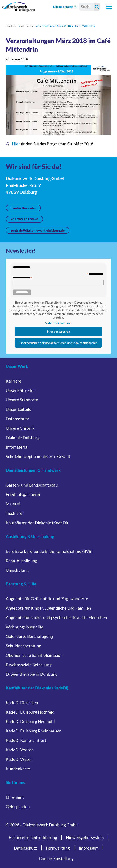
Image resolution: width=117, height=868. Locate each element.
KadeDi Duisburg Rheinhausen (34, 731)
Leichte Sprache (65, 7)
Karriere (14, 381)
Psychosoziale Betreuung (29, 665)
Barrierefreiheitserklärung (33, 837)
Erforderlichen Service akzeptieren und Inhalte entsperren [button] (59, 343)
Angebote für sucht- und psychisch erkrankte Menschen (56, 617)
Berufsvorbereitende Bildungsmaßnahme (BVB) (49, 551)
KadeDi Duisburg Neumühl (30, 721)
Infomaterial (17, 447)
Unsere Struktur (21, 390)
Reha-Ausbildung (22, 561)
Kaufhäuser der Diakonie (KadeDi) (37, 523)
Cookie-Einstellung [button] (56, 858)
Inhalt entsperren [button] (58, 331)
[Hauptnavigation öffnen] (109, 7)
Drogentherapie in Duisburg (31, 674)
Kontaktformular (23, 208)
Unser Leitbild (19, 409)
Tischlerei (15, 513)
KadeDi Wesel (19, 759)
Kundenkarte (18, 769)
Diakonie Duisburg (23, 438)
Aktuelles (27, 26)
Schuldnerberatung (23, 646)
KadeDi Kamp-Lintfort (26, 740)
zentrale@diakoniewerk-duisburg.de (38, 230)
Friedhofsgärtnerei (23, 494)
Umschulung (17, 570)
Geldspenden (18, 807)
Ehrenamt (15, 797)
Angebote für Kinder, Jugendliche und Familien (48, 608)
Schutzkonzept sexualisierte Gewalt (38, 456)
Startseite (12, 26)
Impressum (89, 848)
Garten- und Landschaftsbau (32, 485)
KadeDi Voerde (20, 750)
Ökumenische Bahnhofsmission (34, 655)
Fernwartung (58, 848)
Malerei (13, 504)
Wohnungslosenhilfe (25, 627)
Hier (16, 144)
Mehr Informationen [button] (58, 323)
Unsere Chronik (20, 428)
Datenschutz (17, 419)
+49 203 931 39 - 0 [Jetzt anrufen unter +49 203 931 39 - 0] (24, 219)
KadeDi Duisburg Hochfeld (30, 712)
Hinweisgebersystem (85, 837)
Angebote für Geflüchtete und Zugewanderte (47, 599)
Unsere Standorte (22, 400)
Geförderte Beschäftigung (29, 636)
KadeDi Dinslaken (22, 703)
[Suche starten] (97, 7)
